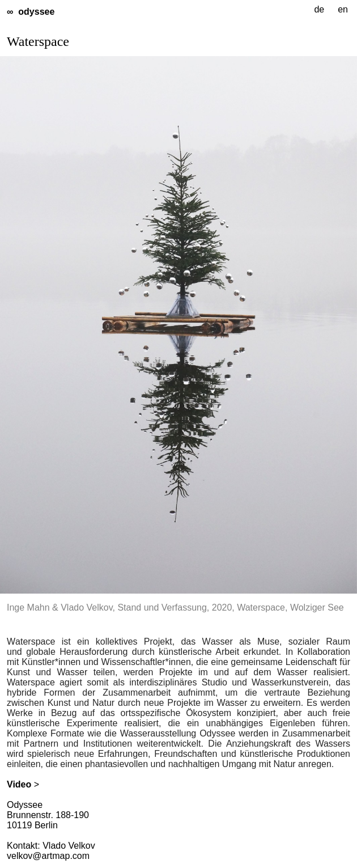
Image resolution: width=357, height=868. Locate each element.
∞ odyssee (31, 12)
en (343, 9)
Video (19, 784)
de (319, 9)
